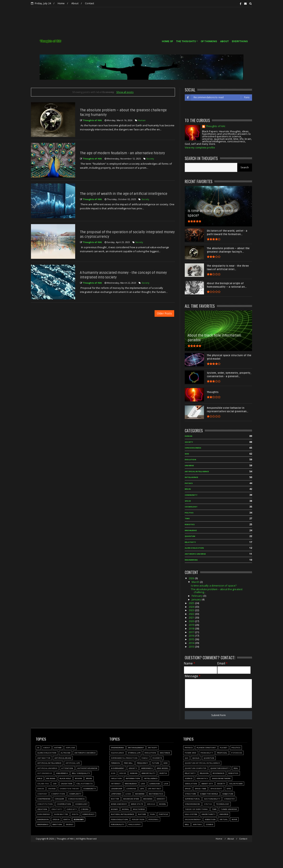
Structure (190, 794)
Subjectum (228, 794)
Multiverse (139, 809)
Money (114, 809)
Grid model (163, 768)
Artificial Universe (47, 768)
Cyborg (85, 809)
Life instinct (155, 789)
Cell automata (84, 784)
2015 (192, 639)
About (75, 3)
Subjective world (209, 794)
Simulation (191, 784)
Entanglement (136, 748)
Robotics (190, 524)
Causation (67, 784)
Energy (70, 824)
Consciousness (193, 448)
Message (193, 676)
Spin (229, 789)
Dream (56, 819)
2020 (192, 621)
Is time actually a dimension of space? (214, 586)
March (196, 582)
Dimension (43, 819)
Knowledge (191, 530)
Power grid (191, 753)
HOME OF (167, 41)
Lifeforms (116, 794)
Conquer (59, 799)
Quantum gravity (220, 768)
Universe (189, 465)
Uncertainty (208, 814)
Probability (207, 753)
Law (166, 784)
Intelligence (191, 477)
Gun (113, 773)
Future (156, 763)
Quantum (190, 536)
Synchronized (192, 804)
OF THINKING (209, 41)
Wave (234, 819)
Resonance (218, 773)
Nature (142, 814)
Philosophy (135, 824)
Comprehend (44, 799)
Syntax (208, 804)
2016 (192, 636)
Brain (188, 489)
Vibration (210, 819)
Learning (131, 789)
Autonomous (45, 773)
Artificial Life (73, 763)
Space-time (201, 789)
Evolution (190, 460)
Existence (165, 753)
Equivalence (117, 753)
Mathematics (156, 794)
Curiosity (72, 809)
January (197, 599)
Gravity (133, 768)
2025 (192, 603)
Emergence (43, 824)
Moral (126, 809)
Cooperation (64, 804)
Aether (58, 748)
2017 (192, 632)
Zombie (209, 824)
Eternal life (134, 753)
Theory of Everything (196, 809)
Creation (42, 809)
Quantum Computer (196, 768)
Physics (189, 483)
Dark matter (61, 814)
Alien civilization (194, 548)
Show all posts (125, 92)
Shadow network (221, 778)
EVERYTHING (240, 41)
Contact (89, 3)
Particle (163, 814)
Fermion (115, 763)
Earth (67, 819)
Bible (40, 778)
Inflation (116, 778)
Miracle (151, 804)
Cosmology (191, 507)
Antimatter (44, 758)
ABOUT (224, 41)
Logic (128, 794)
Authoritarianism (87, 768)
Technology (223, 804)
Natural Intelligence (122, 814)
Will (187, 824)
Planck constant (206, 748)
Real (236, 768)
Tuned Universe (229, 809)
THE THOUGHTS (186, 41)
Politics (189, 513)
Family (145, 758)
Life (142, 789)
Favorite (157, 758)
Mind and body (119, 804)
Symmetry (230, 799)
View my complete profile (200, 147)
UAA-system (191, 814)
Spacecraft (216, 789)
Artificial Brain (63, 758)
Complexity (75, 794)
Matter (115, 799)
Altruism (66, 753)
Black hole (65, 778)
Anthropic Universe (195, 554)
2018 (192, 628)
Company (42, 794)
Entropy (153, 748)
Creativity (57, 809)
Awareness (62, 773)
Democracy (88, 814)
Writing (197, 824)
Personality (118, 824)
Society (150, 159)
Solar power (236, 784)
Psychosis (237, 753)
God (187, 454)
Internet (116, 784)
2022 (192, 614)
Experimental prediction (124, 758)
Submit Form (218, 715)
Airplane (70, 748)
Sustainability (212, 799)
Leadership (117, 789)
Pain (153, 814)
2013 (192, 647)
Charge (52, 789)
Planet (224, 748)
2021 (192, 617)
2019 (192, 625)
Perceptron (138, 819)
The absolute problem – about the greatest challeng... (217, 591)
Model (163, 804)
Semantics (202, 778)
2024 (192, 607)
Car (55, 784)
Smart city (207, 784)
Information (133, 778)
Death (75, 814)
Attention (67, 768)
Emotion (57, 824)
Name (189, 663)
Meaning (148, 799)
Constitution (45, 804)
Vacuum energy (193, 819)
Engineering (191, 560)
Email (222, 663)
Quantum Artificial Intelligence (202, 763)
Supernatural (192, 799)
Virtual (224, 819)
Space (188, 501)
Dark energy (44, 814)
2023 (192, 610)
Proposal (222, 753)
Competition (58, 794)
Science (189, 778)
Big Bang (51, 778)
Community (191, 495)
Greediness (147, 768)
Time (187, 518)
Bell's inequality (81, 773)
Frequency (142, 763)
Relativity (190, 542)
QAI (187, 758)
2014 (192, 643)
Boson (79, 778)
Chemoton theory (69, 789)
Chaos (41, 789)
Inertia (163, 773)
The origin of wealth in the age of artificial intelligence (124, 194)
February (197, 596)
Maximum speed (131, 799)
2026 (192, 578)
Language (155, 784)
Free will (128, 763)
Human (142, 120)
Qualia (196, 758)
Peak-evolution (119, 819)
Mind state (137, 804)
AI (38, 748)
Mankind (140, 794)
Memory (161, 799)
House (123, 773)
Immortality (148, 773)
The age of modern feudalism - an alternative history (122, 153)
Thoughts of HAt (216, 126)
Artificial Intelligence (197, 471)
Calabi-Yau (43, 784)
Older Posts (164, 313)
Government (118, 768)
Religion (204, 773)
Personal (154, 819)
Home (61, 3)
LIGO (143, 784)
